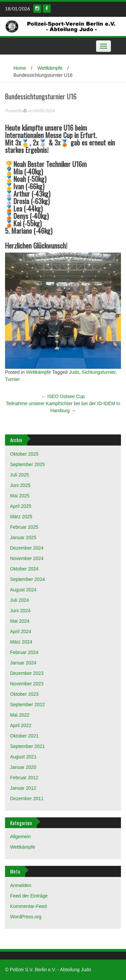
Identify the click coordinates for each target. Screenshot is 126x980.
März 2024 (21, 642)
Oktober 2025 (24, 454)
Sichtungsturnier (98, 372)
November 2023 (27, 684)
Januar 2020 (23, 767)
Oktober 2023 (24, 694)
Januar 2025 (23, 537)
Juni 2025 (20, 485)
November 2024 (27, 558)
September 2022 (28, 705)
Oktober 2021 (24, 736)
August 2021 (23, 757)
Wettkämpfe (50, 68)
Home (20, 68)
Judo (74, 372)
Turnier (12, 379)
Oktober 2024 (24, 569)
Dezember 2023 (27, 673)
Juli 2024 (19, 600)
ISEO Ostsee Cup (63, 396)
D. (25, 111)
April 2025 (21, 506)
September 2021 (28, 746)
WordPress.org (26, 917)
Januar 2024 (23, 663)
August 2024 (23, 590)
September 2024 (28, 579)
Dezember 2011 (27, 798)
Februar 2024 (24, 652)
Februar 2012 (24, 778)
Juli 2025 (19, 475)
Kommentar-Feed (28, 906)
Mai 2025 (20, 496)
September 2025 (28, 464)
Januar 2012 (23, 788)
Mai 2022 (20, 715)
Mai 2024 (20, 621)
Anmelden (21, 885)
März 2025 (21, 517)
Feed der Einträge (29, 896)
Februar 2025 (24, 527)
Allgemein (20, 837)
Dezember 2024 (27, 548)
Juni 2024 (20, 611)
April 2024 (21, 631)
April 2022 (21, 725)
